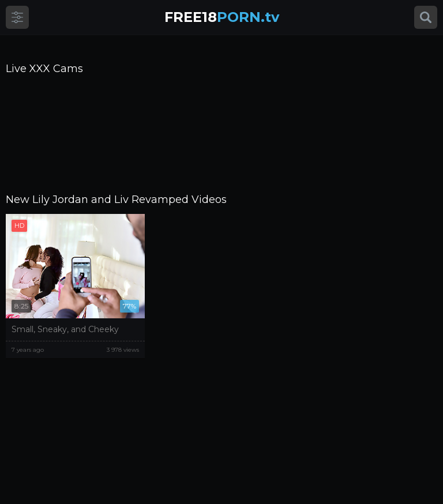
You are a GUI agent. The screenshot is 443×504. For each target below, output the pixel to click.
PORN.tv (222, 17)
